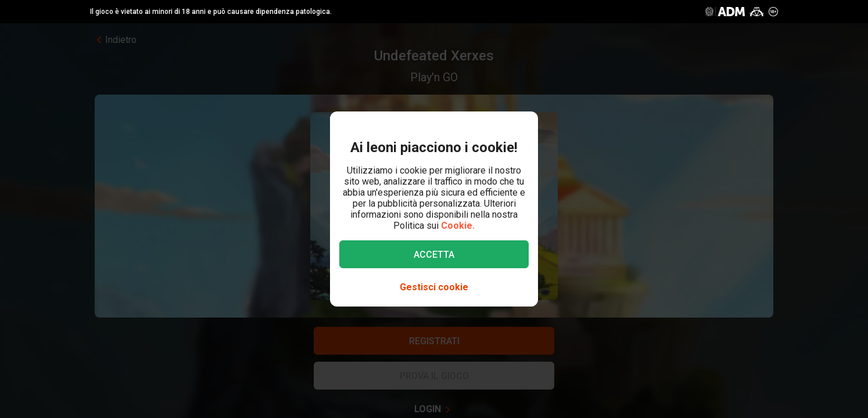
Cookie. (458, 226)
